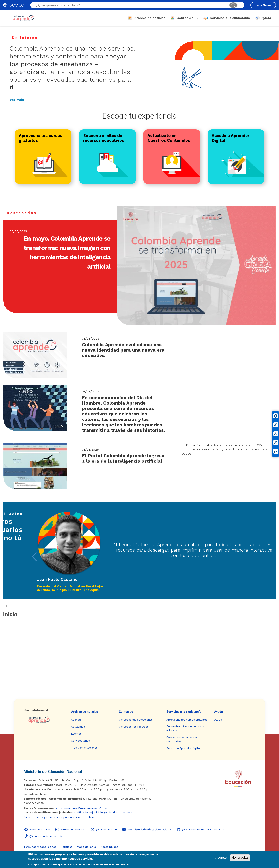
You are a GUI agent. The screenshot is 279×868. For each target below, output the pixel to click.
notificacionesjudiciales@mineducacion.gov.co (104, 812)
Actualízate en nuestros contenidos (182, 739)
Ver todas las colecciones (136, 720)
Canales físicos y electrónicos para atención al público (60, 817)
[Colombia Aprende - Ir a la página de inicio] (44, 720)
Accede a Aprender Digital (184, 748)
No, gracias (240, 858)
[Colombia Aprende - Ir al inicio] (23, 18)
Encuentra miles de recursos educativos (185, 728)
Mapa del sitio (86, 847)
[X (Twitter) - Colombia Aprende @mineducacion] (104, 829)
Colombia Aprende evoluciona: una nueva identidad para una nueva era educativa (123, 350)
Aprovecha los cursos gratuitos (187, 720)
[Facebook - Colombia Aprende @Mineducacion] (37, 829)
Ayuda (219, 712)
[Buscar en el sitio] (131, 5)
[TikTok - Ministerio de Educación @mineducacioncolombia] (43, 836)
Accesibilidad (110, 847)
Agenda (76, 720)
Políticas (66, 847)
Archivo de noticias (84, 712)
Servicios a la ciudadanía (184, 712)
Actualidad (78, 727)
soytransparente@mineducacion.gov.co (82, 808)
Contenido (126, 712)
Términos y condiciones (40, 847)
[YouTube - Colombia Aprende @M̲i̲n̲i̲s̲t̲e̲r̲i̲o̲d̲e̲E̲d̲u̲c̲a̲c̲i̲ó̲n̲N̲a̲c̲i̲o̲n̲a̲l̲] (147, 829)
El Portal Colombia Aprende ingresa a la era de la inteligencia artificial (123, 458)
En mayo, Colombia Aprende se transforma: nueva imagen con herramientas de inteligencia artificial (67, 252)
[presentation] (34, 557)
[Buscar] (233, 5)
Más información (119, 864)
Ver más (17, 100)
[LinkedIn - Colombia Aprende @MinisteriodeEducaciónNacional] (201, 829)
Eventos (76, 734)
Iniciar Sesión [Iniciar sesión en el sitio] (263, 5)
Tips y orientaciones (84, 748)
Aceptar (221, 858)
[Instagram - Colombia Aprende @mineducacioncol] (70, 829)
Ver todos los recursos (134, 727)
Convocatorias (80, 741)
